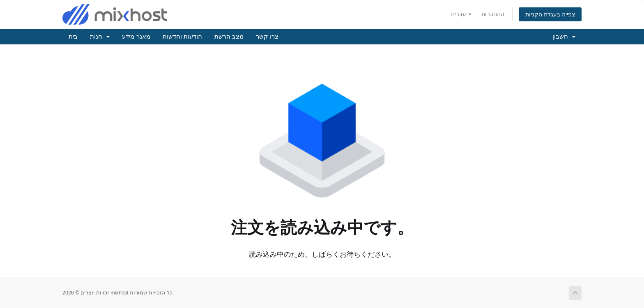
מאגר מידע (136, 36)
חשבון (564, 36)
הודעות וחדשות (182, 36)
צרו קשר (267, 36)
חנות (100, 36)
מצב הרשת (229, 36)
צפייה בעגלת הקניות (550, 14)
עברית (461, 14)
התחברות (493, 14)
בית (73, 36)
